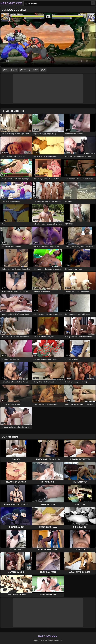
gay (6, 70)
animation (34, 70)
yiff (44, 70)
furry (24, 70)
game (15, 70)
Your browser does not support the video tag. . (48, 40)
